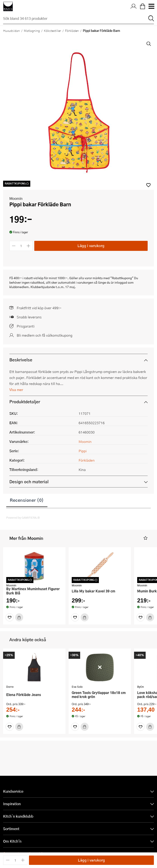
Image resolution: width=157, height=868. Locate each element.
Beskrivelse (21, 363)
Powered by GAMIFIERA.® (23, 521)
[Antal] (21, 249)
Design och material (29, 485)
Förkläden (72, 31)
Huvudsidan (11, 31)
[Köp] (19, 620)
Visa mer (16, 393)
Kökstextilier (52, 31)
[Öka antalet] (29, 249)
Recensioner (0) (27, 503)
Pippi (83, 454)
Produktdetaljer (25, 405)
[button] (146, 541)
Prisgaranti (26, 329)
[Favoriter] (10, 620)
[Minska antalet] (14, 249)
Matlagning (32, 31)
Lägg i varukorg (91, 249)
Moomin (16, 201)
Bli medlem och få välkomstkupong (45, 338)
